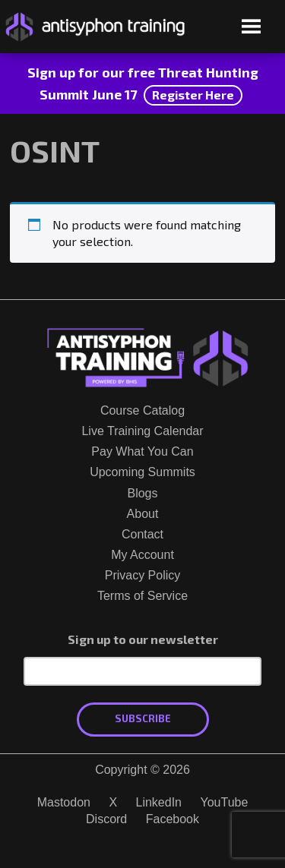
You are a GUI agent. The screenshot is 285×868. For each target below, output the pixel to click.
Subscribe (143, 718)
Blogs (142, 493)
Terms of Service (142, 596)
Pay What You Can (142, 451)
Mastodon (64, 802)
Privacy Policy (143, 575)
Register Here (193, 95)
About (143, 514)
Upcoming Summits (142, 472)
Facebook (173, 819)
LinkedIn (159, 802)
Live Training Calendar (142, 431)
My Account (142, 555)
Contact (142, 534)
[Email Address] (142, 671)
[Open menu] (251, 28)
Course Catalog (142, 410)
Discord (106, 819)
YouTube (224, 802)
